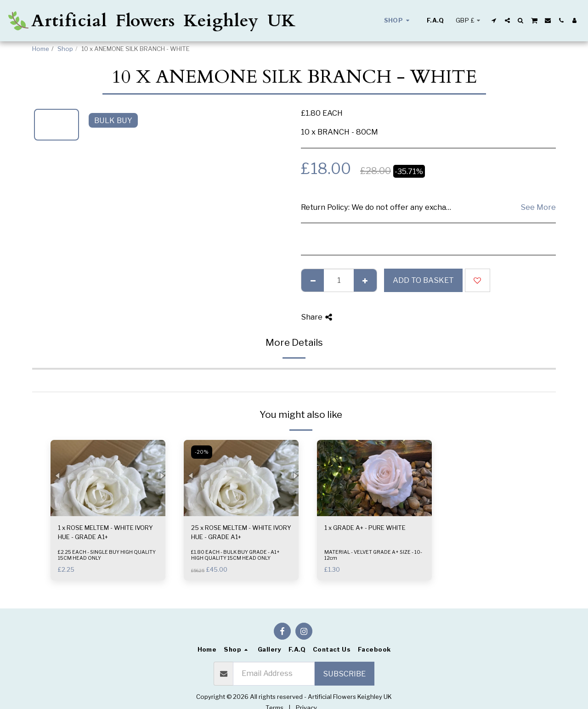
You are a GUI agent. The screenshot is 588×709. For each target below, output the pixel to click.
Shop (65, 49)
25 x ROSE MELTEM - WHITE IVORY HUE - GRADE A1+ (241, 532)
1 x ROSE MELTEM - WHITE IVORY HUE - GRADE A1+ (105, 532)
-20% (202, 452)
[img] (108, 478)
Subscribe (344, 674)
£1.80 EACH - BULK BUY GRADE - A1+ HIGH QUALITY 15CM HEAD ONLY (235, 555)
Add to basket (423, 280)
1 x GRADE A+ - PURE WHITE (365, 528)
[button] (494, 20)
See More (538, 207)
